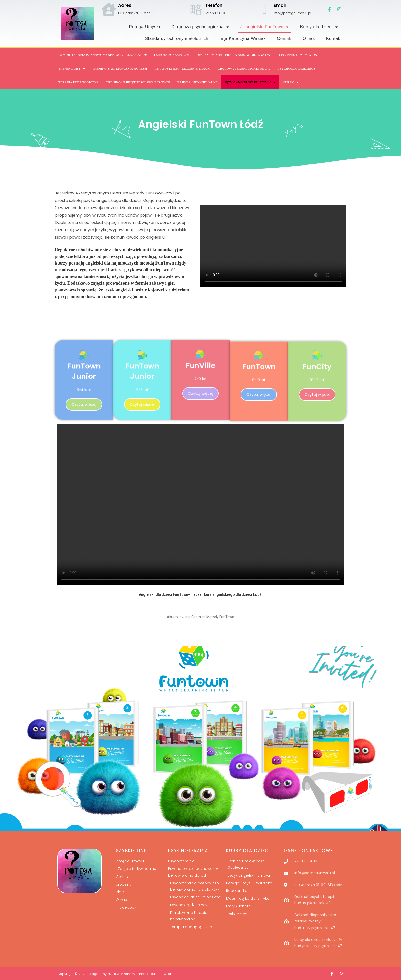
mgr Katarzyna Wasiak (243, 38)
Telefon (214, 5)
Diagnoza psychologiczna (200, 27)
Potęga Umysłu (145, 27)
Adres (125, 5)
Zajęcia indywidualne (197, 82)
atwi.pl (166, 974)
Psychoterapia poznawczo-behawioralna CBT (102, 55)
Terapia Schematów (172, 55)
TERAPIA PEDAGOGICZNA (79, 82)
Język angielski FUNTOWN (250, 82)
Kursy (291, 82)
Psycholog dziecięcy (297, 68)
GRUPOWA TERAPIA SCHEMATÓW (244, 68)
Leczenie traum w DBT (299, 55)
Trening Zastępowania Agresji (120, 68)
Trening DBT (72, 69)
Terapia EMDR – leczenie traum (182, 68)
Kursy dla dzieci (319, 27)
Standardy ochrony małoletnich (177, 38)
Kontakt (334, 38)
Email (280, 5)
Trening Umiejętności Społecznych (138, 82)
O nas (309, 38)
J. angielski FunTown (265, 27)
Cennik (284, 38)
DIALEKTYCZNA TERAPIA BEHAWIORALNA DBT (234, 55)
